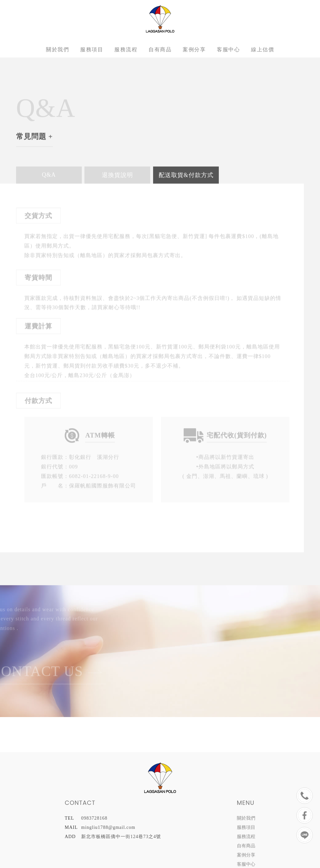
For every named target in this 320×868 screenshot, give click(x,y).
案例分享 (194, 50)
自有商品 (160, 50)
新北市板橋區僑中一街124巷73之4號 (121, 837)
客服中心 (228, 50)
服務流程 (126, 50)
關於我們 (57, 50)
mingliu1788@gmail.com (108, 827)
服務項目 (92, 50)
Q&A (49, 175)
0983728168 (94, 818)
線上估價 (263, 50)
